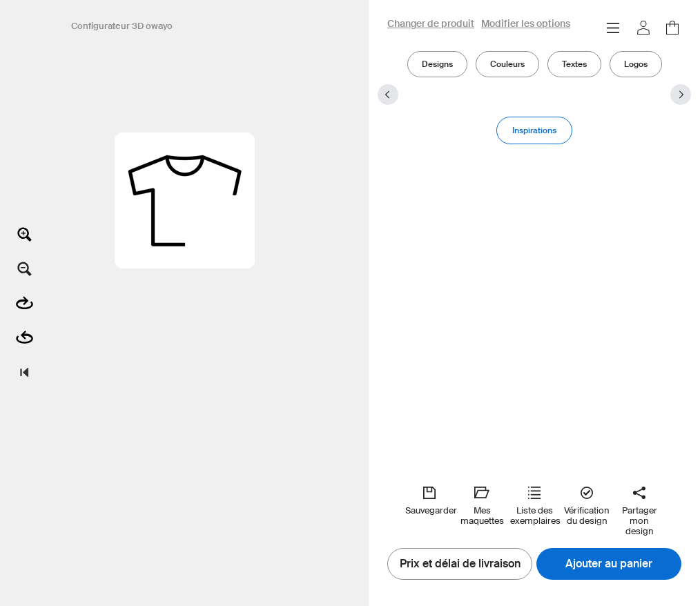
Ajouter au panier (609, 564)
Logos (636, 64)
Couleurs (507, 64)
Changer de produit (431, 24)
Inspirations (534, 130)
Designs (437, 64)
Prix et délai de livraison (460, 564)
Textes (574, 64)
